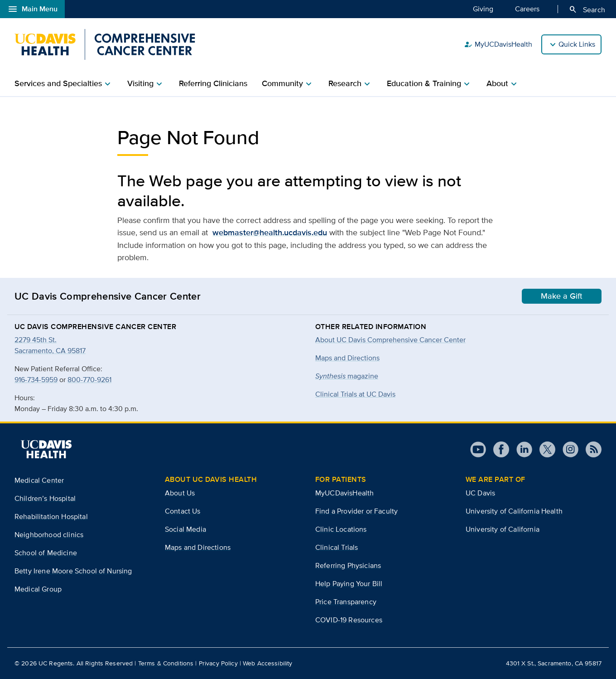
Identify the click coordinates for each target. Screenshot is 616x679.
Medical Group (38, 589)
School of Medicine (46, 553)
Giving (483, 9)
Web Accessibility (267, 663)
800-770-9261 (89, 380)
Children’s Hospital (45, 498)
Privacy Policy (218, 663)
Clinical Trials (337, 547)
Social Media (185, 529)
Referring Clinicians (213, 83)
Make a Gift (562, 296)
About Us (180, 493)
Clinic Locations (341, 529)
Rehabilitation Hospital (51, 517)
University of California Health (514, 511)
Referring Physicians (348, 565)
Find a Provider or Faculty (356, 511)
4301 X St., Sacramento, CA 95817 (554, 663)
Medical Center (39, 480)
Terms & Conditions (166, 663)
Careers (527, 9)
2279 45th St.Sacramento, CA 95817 (50, 345)
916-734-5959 (36, 380)
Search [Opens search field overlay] (587, 10)
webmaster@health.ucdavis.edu (270, 233)
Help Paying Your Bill (349, 584)
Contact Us (183, 511)
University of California (503, 529)
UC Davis (480, 493)
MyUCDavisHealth (498, 44)
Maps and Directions (347, 358)
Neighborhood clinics (49, 535)
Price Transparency (346, 602)
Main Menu (32, 9)
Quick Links (577, 44)
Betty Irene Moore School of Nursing (73, 571)
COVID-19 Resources (349, 620)
